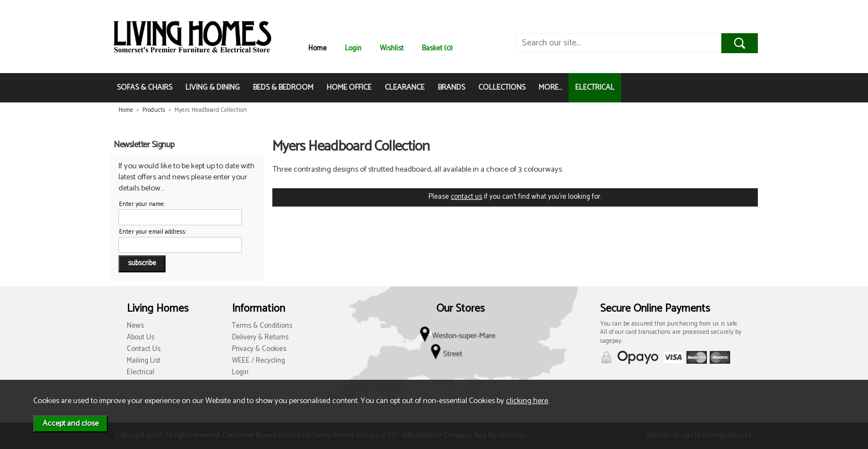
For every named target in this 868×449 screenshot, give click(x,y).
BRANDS (451, 88)
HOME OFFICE (349, 88)
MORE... (550, 88)
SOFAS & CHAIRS (144, 88)
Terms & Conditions (262, 326)
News (135, 326)
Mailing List (144, 361)
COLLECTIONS (502, 88)
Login (353, 48)
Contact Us (144, 349)
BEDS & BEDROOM (283, 88)
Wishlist (392, 48)
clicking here (527, 401)
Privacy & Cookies (259, 349)
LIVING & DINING (213, 88)
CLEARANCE (405, 88)
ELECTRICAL (595, 88)
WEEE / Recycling (259, 361)
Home (317, 48)
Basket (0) (437, 48)
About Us (141, 337)
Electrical (141, 372)
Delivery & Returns (260, 337)
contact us (466, 197)
